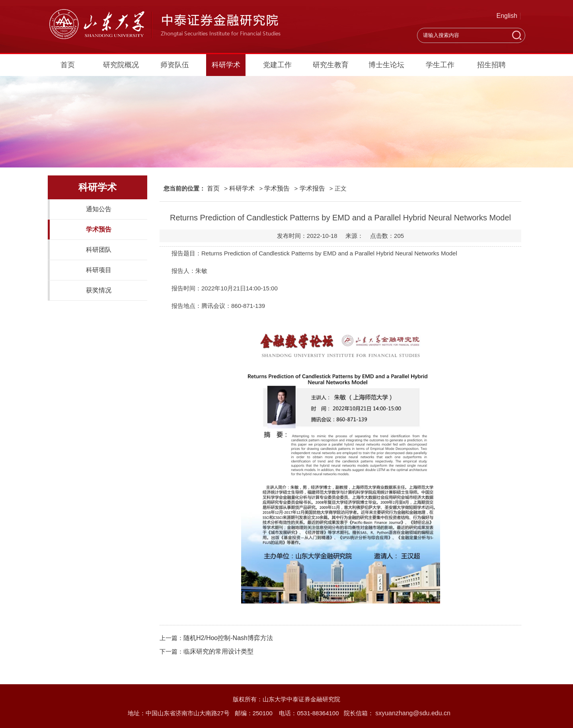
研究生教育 (331, 65)
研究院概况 (121, 65)
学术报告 (312, 188)
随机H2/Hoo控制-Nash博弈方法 (228, 638)
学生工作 (440, 65)
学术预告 (99, 229)
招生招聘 (491, 65)
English (507, 16)
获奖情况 (99, 290)
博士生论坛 (386, 65)
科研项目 (99, 270)
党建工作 (277, 65)
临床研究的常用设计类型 (218, 651)
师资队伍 (175, 65)
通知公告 (99, 209)
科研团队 (99, 250)
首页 (68, 65)
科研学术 (226, 65)
